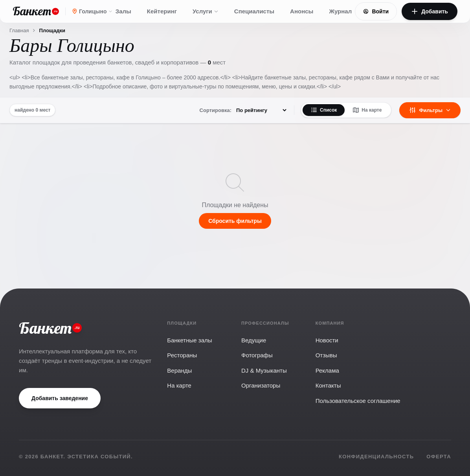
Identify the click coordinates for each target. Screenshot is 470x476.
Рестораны (182, 355)
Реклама (327, 370)
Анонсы (302, 11)
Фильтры (430, 110)
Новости (327, 340)
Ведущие (254, 340)
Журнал (340, 11)
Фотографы (257, 355)
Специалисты (254, 11)
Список (324, 110)
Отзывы (326, 355)
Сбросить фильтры (235, 221)
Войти (376, 11)
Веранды (179, 370)
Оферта (439, 457)
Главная (19, 30)
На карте (367, 110)
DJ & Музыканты (264, 370)
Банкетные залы (189, 340)
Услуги (206, 11)
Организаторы (261, 385)
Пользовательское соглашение (358, 401)
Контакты (328, 385)
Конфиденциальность (376, 457)
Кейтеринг (162, 11)
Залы (123, 11)
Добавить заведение (60, 398)
